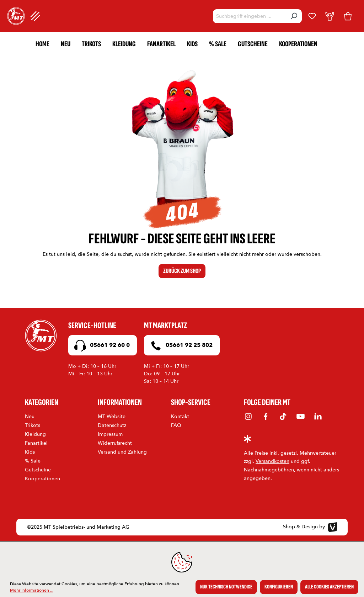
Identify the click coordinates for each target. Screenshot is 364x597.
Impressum (110, 434)
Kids (30, 452)
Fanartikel (36, 443)
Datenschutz (112, 425)
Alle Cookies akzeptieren (329, 587)
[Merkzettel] (312, 16)
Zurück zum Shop (182, 271)
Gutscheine (38, 470)
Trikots (33, 425)
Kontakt (180, 416)
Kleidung (35, 434)
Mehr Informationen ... (32, 590)
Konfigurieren (279, 587)
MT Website (112, 416)
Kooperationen (42, 479)
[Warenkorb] (348, 16)
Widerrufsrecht (115, 443)
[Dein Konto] (330, 16)
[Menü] (35, 16)
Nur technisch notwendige (226, 587)
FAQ (176, 425)
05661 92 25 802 (180, 346)
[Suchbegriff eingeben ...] (249, 16)
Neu (30, 416)
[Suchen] (294, 16)
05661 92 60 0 (101, 346)
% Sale (33, 461)
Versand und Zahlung (122, 452)
